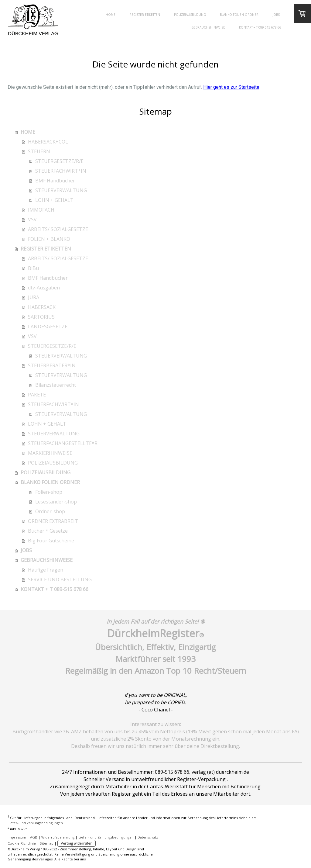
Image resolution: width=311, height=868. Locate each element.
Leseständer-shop (56, 502)
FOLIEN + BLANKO (49, 239)
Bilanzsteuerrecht (56, 385)
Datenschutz (148, 837)
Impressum (17, 837)
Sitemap (47, 843)
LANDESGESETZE (48, 327)
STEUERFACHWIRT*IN (61, 171)
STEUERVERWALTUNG (61, 190)
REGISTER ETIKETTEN (145, 15)
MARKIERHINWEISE (50, 453)
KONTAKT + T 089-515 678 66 (260, 27)
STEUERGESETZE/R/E (59, 161)
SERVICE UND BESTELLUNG (60, 579)
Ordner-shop (50, 511)
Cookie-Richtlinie (22, 843)
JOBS (276, 15)
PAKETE (37, 395)
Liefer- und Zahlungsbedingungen (35, 823)
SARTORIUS (41, 317)
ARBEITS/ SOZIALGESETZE (58, 229)
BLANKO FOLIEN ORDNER (239, 15)
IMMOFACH (41, 210)
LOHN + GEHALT (54, 200)
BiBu (33, 268)
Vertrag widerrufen (77, 843)
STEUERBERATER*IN (52, 365)
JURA (34, 297)
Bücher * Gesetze (48, 531)
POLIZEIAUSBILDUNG (190, 15)
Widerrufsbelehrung (58, 837)
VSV (32, 220)
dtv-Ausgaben (44, 288)
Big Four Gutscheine (51, 541)
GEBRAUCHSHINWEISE (208, 27)
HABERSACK (42, 307)
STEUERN (39, 151)
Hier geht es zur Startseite (231, 87)
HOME (111, 15)
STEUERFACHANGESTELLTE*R (63, 443)
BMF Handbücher (55, 181)
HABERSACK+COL (48, 142)
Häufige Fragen (46, 570)
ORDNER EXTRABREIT (53, 521)
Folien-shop (49, 492)
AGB (34, 837)
